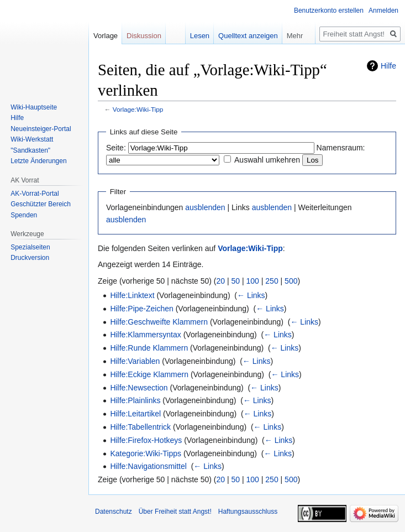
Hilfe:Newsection (139, 388)
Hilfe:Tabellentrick (140, 427)
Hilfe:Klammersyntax (145, 335)
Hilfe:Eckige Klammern (149, 374)
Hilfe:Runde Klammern (149, 348)
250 (272, 281)
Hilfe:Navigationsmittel (148, 466)
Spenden (24, 215)
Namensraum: (341, 148)
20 (221, 281)
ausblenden (205, 207)
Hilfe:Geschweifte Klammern (159, 322)
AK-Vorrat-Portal (35, 194)
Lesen (200, 36)
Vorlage (106, 36)
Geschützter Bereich (41, 204)
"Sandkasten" (30, 150)
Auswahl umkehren (267, 160)
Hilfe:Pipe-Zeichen (141, 309)
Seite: (116, 148)
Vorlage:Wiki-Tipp (138, 109)
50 (236, 281)
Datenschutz (114, 512)
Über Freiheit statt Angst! (175, 512)
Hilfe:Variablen (135, 361)
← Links (251, 295)
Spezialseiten (30, 247)
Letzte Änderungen (38, 161)
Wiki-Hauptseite (34, 107)
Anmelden (383, 11)
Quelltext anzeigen (248, 36)
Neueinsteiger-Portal (41, 129)
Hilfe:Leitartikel (135, 414)
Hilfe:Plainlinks (135, 400)
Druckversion (30, 258)
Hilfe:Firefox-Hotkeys (146, 440)
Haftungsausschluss (248, 512)
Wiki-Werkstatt (32, 139)
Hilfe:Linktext (132, 295)
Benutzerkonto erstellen (329, 11)
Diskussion (144, 36)
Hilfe (388, 66)
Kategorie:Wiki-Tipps (146, 453)
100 (253, 281)
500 (291, 281)
